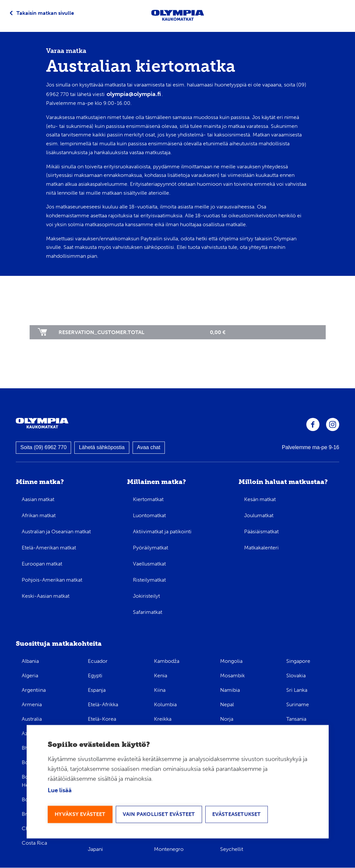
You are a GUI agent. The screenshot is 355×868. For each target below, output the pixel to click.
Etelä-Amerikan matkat (49, 548)
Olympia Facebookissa (313, 424)
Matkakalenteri (261, 548)
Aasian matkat (38, 499)
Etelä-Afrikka (103, 704)
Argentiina (34, 690)
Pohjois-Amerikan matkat (52, 580)
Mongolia (231, 661)
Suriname (298, 704)
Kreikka (163, 719)
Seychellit (232, 849)
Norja (227, 719)
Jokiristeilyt (146, 596)
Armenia (32, 704)
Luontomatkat (149, 515)
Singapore (298, 661)
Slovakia (296, 675)
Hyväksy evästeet (80, 815)
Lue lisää (60, 791)
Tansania (296, 719)
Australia (32, 719)
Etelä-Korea (102, 719)
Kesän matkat (260, 499)
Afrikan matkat (39, 515)
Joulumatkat (259, 515)
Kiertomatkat (148, 499)
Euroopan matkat (42, 564)
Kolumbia (165, 704)
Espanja (97, 690)
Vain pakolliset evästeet (159, 815)
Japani (95, 849)
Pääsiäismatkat (261, 531)
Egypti (95, 675)
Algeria (30, 675)
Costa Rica (34, 843)
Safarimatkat (148, 612)
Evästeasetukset (237, 815)
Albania (30, 661)
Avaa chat (149, 447)
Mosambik (232, 675)
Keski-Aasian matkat (46, 596)
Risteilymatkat (149, 580)
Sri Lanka (297, 690)
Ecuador (98, 661)
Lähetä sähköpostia (102, 447)
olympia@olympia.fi (134, 94)
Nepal (227, 704)
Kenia (161, 675)
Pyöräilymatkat (151, 548)
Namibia (230, 690)
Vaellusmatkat (149, 564)
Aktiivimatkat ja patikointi (162, 531)
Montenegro (169, 849)
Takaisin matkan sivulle (45, 13)
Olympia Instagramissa (333, 424)
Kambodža (167, 661)
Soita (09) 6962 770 (44, 447)
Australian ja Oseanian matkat (56, 531)
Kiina (160, 690)
